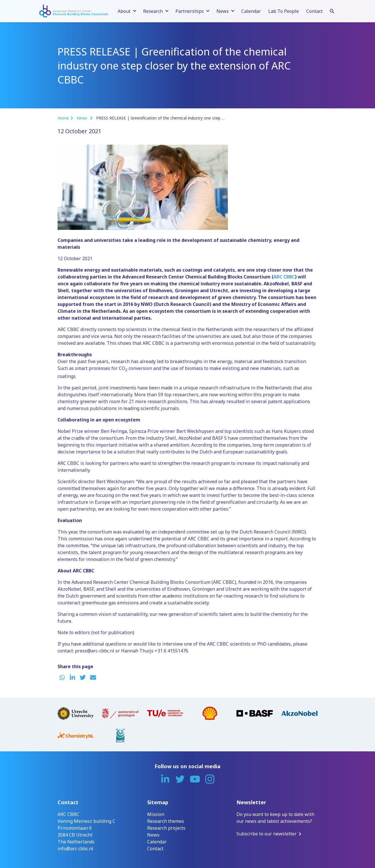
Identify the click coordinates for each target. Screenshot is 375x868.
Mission (156, 814)
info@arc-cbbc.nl (75, 849)
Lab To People (284, 11)
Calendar (251, 11)
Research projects (166, 828)
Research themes (166, 821)
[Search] (332, 10)
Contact (314, 11)
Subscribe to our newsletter (267, 834)
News (83, 118)
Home (63, 118)
